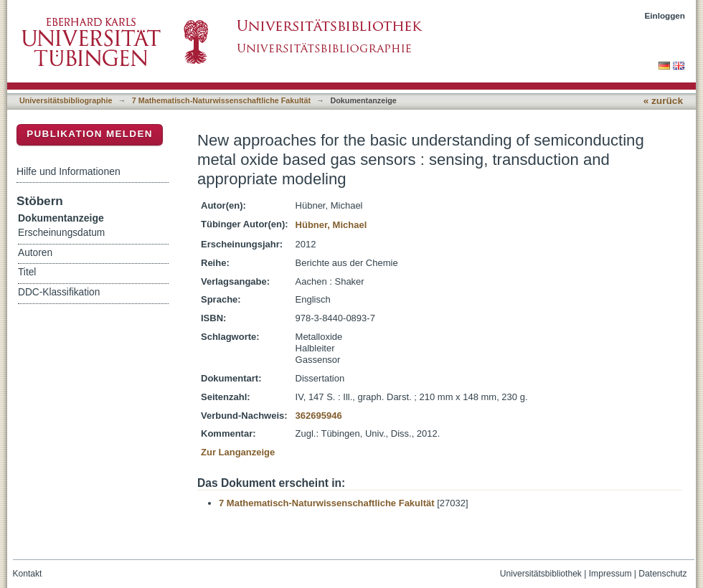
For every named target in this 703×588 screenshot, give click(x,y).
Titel (27, 272)
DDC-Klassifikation (59, 292)
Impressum (610, 574)
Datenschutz (662, 574)
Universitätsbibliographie (66, 100)
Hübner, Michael (331, 225)
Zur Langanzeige (238, 452)
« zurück (663, 101)
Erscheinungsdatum (61, 233)
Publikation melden (90, 134)
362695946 (319, 416)
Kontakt (28, 574)
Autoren (35, 253)
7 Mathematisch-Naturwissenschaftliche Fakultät (221, 100)
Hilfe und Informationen (69, 171)
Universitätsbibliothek (541, 574)
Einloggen (665, 15)
